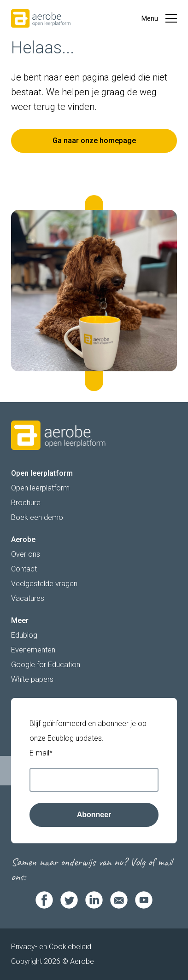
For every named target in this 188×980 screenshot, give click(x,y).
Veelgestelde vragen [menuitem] (44, 584)
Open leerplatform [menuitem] (40, 488)
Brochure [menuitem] (26, 503)
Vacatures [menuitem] (28, 598)
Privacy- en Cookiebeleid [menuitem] (51, 947)
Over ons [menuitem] (26, 554)
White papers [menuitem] (32, 679)
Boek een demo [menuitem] (37, 517)
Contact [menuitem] (24, 569)
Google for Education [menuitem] (46, 665)
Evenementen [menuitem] (33, 650)
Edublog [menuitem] (24, 635)
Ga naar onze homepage (94, 141)
